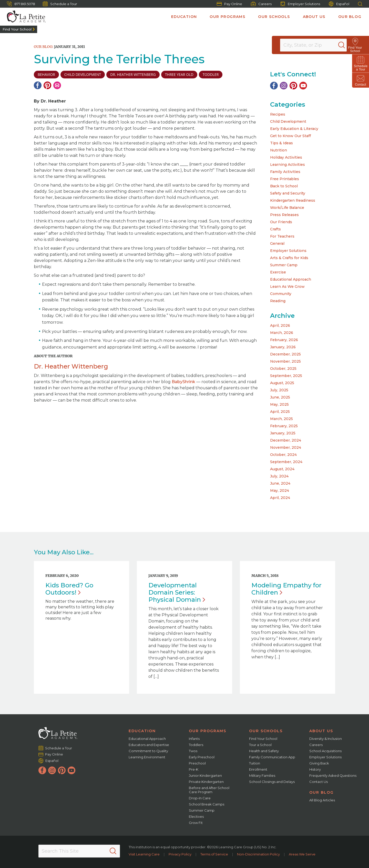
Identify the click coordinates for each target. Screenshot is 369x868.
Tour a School (260, 745)
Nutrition (279, 150)
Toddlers (196, 745)
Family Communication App (272, 757)
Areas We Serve (302, 854)
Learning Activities (288, 165)
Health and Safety (264, 751)
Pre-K (194, 769)
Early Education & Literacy (294, 129)
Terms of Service (214, 854)
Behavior (46, 74)
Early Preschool (202, 757)
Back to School (284, 186)
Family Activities (285, 172)
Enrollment (258, 769)
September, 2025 (286, 376)
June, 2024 (280, 483)
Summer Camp (284, 265)
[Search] (347, 45)
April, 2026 (280, 325)
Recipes (278, 114)
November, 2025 (285, 361)
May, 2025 (279, 404)
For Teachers (282, 236)
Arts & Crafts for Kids (289, 258)
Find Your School (17, 29)
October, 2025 (283, 369)
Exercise (278, 272)
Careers (261, 4)
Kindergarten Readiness (293, 200)
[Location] (317, 45)
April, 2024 (280, 498)
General (277, 243)
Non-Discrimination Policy (258, 854)
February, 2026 (284, 340)
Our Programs (227, 17)
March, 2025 (281, 419)
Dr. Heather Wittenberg (133, 74)
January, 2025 (283, 433)
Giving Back (319, 763)
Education (184, 17)
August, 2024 (282, 469)
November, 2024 (286, 447)
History (315, 769)
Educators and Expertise (149, 745)
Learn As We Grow (287, 287)
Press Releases (284, 215)
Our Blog (350, 17)
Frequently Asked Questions (333, 775)
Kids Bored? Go (69, 589)
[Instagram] (284, 86)
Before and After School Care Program (209, 790)
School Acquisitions (325, 751)
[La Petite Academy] (24, 17)
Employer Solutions (300, 4)
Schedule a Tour (60, 4)
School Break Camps (207, 804)
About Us (314, 17)
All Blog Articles (322, 800)
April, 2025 (280, 412)
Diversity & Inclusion (326, 739)
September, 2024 (286, 462)
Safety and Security (288, 193)
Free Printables (285, 179)
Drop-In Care (200, 798)
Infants (194, 739)
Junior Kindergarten (205, 775)
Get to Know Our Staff (290, 136)
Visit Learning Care (144, 854)
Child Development (288, 121)
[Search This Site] (79, 851)
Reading (278, 301)
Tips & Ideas (281, 143)
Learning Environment (147, 757)
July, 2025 (279, 390)
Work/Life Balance (287, 208)
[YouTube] (303, 86)
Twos (193, 751)
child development (83, 74)
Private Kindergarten (206, 782)
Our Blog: (44, 47)
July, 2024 (279, 476)
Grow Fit (196, 823)
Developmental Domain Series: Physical (177, 592)
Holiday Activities (286, 157)
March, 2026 (282, 333)
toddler (211, 74)
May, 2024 (280, 491)
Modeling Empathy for (286, 589)
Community (281, 294)
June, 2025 (280, 397)
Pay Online (229, 4)
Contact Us (319, 782)
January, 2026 (283, 347)
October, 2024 (283, 455)
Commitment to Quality (148, 751)
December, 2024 (286, 440)
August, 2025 (282, 383)
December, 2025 (285, 354)
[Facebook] (38, 85)
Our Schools (274, 17)
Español (339, 4)
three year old (179, 74)
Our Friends (281, 222)
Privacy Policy (180, 854)
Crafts (275, 229)
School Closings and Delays (272, 782)
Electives (196, 816)
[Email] (57, 85)
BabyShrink (183, 382)
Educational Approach (291, 279)
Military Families (262, 775)
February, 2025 (284, 426)
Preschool (197, 763)
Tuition (255, 763)
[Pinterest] (47, 85)
